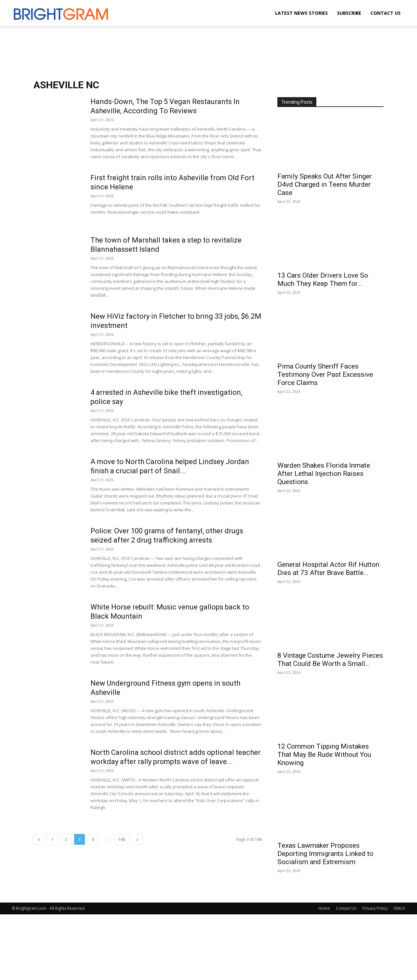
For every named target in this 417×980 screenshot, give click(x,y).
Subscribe (349, 13)
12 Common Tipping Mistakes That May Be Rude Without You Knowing (324, 755)
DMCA (399, 908)
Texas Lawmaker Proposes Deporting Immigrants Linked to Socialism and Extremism (325, 854)
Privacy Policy (375, 908)
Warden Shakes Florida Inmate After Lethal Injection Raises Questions (324, 474)
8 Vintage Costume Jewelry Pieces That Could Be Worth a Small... (330, 660)
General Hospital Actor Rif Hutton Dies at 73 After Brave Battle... (328, 569)
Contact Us (386, 13)
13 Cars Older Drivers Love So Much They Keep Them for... (323, 279)
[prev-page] (39, 839)
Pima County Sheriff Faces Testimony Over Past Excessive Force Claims (325, 374)
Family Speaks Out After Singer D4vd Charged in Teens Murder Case (325, 184)
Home (324, 908)
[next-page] (137, 839)
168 (122, 839)
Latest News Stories (301, 13)
